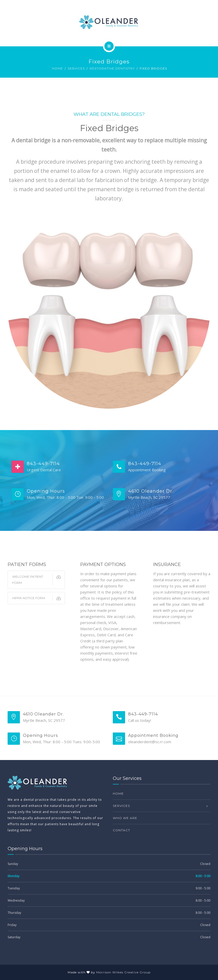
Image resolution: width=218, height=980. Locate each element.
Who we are (125, 818)
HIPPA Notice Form (38, 598)
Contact (121, 830)
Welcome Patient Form (38, 580)
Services (76, 68)
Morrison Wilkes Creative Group (123, 972)
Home (57, 68)
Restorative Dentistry (112, 68)
